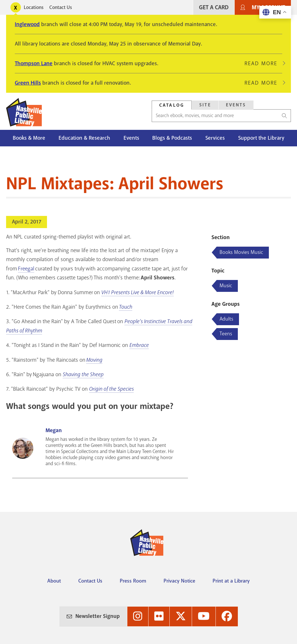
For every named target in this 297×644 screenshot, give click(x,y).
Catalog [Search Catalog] (172, 105)
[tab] (172, 105)
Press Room (133, 581)
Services (215, 138)
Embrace (139, 345)
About (54, 581)
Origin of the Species (111, 389)
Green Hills (28, 83)
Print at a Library (231, 581)
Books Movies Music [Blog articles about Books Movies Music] (241, 252)
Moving (94, 360)
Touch (126, 307)
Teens (226, 334)
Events (131, 138)
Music (226, 285)
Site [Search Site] (205, 105)
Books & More (29, 138)
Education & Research (84, 138)
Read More (263, 63)
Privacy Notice (179, 581)
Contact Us (61, 7)
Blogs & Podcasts (172, 138)
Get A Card (214, 7)
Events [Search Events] (236, 105)
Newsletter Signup (98, 616)
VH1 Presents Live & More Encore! (137, 292)
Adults (226, 319)
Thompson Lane (34, 63)
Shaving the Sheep (83, 374)
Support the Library (261, 138)
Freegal (26, 269)
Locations (34, 7)
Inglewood (27, 24)
